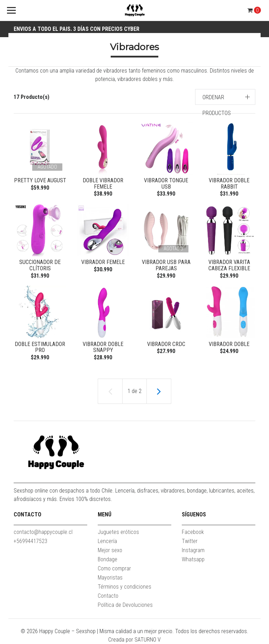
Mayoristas (110, 578)
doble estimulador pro (40, 347)
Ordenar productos (217, 105)
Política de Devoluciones (125, 605)
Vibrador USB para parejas (166, 265)
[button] (225, 97)
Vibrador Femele (103, 262)
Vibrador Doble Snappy (103, 347)
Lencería (107, 541)
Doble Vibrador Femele (103, 184)
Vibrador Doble (229, 344)
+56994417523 (30, 541)
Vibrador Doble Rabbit (229, 184)
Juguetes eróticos (118, 532)
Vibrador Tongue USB (166, 184)
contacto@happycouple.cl (43, 532)
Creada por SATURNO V (134, 640)
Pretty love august (40, 180)
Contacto (108, 596)
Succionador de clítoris (40, 265)
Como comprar (114, 568)
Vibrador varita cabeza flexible (229, 265)
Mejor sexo (110, 550)
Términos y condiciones (125, 587)
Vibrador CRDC (166, 344)
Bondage (108, 559)
